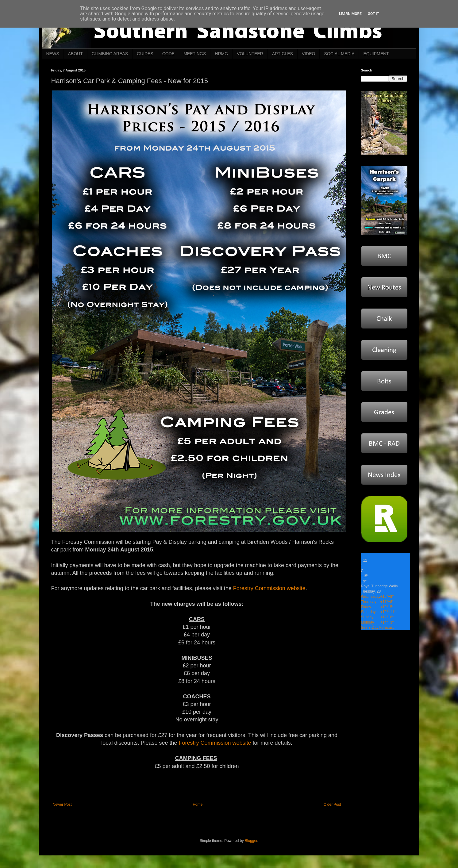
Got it (373, 14)
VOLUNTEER (250, 54)
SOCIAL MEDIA (339, 54)
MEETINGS (195, 54)
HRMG (221, 54)
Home (198, 805)
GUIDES (145, 54)
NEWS (53, 54)
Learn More (350, 14)
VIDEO (309, 54)
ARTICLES (283, 54)
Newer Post (62, 805)
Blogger (251, 841)
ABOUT (75, 54)
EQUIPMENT (376, 54)
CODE (168, 54)
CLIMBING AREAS (110, 54)
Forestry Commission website (269, 588)
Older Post (332, 805)
